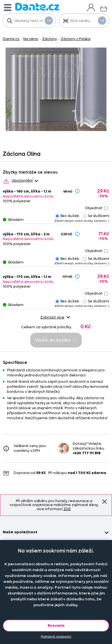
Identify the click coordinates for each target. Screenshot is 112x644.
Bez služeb (67, 216)
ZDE (67, 509)
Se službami (96, 216)
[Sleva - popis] (77, 191)
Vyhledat (49, 20)
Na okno (31, 39)
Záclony (49, 39)
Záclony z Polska (76, 39)
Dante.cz (11, 39)
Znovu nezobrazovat (105, 502)
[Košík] (104, 8)
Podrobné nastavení (56, 637)
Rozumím (56, 626)
